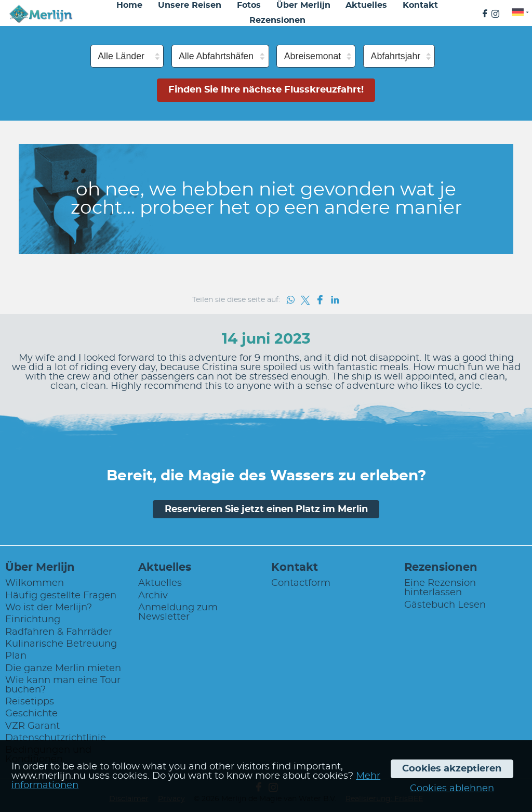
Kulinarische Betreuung (61, 644)
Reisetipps (30, 702)
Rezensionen (277, 20)
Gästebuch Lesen (445, 605)
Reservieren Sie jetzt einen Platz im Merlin (266, 509)
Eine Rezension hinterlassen (440, 588)
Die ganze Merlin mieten (63, 669)
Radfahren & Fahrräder (59, 632)
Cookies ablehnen (452, 789)
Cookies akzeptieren (452, 769)
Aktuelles (160, 583)
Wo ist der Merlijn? (49, 608)
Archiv (153, 596)
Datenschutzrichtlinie (56, 738)
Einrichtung (33, 620)
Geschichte (31, 714)
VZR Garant (32, 726)
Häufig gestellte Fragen (61, 596)
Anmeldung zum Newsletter (178, 612)
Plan (16, 656)
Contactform (301, 583)
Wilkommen (35, 583)
